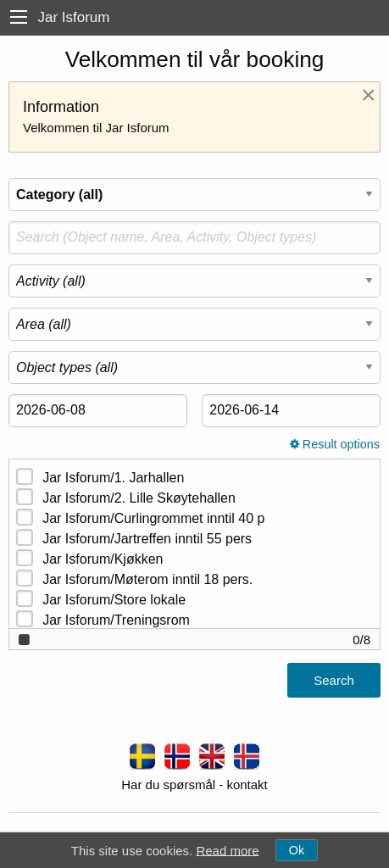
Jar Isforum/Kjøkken (103, 559)
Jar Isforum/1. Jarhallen (113, 478)
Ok (297, 850)
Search (334, 680)
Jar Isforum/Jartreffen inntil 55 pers (147, 539)
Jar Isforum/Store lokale (114, 600)
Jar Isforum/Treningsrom (116, 620)
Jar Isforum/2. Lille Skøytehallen (139, 498)
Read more (227, 850)
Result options (335, 444)
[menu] (19, 17)
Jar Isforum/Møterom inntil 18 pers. (147, 579)
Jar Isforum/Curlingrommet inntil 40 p (153, 518)
